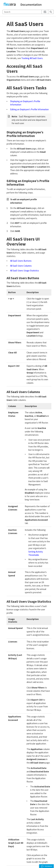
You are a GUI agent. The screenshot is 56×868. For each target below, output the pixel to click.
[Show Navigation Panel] (52, 5)
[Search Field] (28, 12)
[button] (45, 12)
